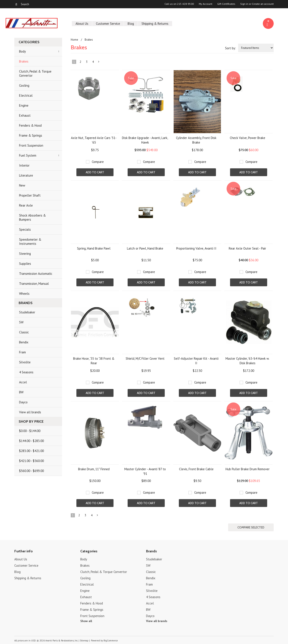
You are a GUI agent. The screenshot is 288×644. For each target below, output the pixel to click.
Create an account (263, 4)
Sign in (244, 4)
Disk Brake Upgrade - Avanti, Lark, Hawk (145, 140)
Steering (25, 254)
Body (22, 51)
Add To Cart (95, 172)
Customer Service (108, 24)
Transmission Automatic (36, 274)
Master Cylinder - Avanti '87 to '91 (145, 471)
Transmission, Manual (34, 284)
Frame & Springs (31, 135)
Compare (98, 162)
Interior (24, 165)
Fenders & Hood (30, 125)
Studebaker (27, 312)
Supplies (25, 264)
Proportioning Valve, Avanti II (196, 248)
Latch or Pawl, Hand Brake (145, 248)
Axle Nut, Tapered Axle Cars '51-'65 (94, 140)
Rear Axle (26, 205)
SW (21, 322)
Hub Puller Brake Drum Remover (248, 469)
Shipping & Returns (155, 24)
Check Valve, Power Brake (248, 138)
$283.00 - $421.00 (31, 451)
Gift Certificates (226, 4)
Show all (86, 621)
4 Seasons (26, 372)
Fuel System (28, 155)
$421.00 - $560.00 (31, 461)
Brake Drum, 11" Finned (94, 469)
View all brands (30, 412)
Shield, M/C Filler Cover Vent (145, 358)
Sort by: (230, 48)
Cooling (24, 85)
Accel (23, 382)
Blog (131, 24)
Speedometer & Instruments (30, 242)
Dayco (23, 402)
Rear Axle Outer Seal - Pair (247, 248)
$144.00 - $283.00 (31, 441)
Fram (22, 352)
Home (74, 40)
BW (21, 392)
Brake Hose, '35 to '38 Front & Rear (94, 361)
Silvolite (25, 362)
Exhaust (25, 115)
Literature (26, 175)
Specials (25, 229)
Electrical (26, 95)
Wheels (24, 294)
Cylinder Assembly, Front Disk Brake (196, 140)
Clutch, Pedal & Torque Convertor (35, 73)
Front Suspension (31, 145)
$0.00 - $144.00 (30, 431)
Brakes (24, 61)
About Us (82, 24)
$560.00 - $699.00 (31, 471)
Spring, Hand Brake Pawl (94, 248)
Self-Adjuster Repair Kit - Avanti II (196, 361)
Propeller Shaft (30, 195)
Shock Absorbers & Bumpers (32, 217)
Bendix (24, 342)
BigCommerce (111, 641)
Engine (24, 105)
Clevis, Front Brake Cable (196, 469)
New (22, 185)
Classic (24, 332)
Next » (99, 63)
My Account (206, 4)
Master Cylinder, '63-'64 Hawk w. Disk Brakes (247, 361)
